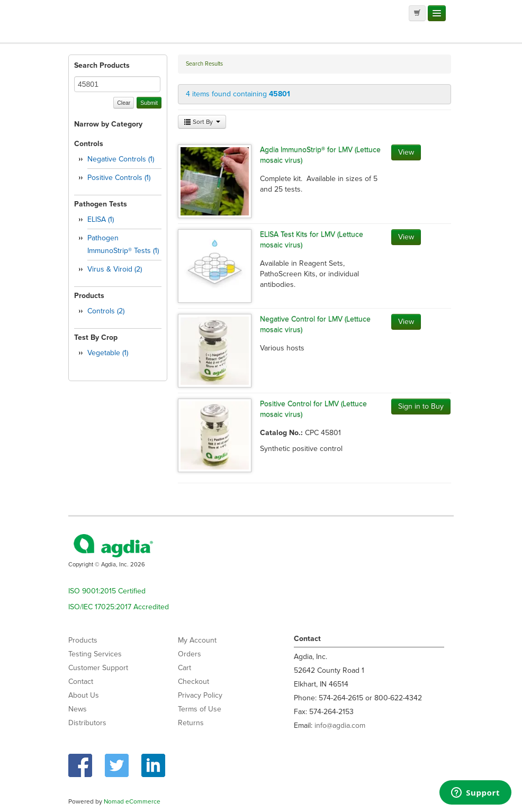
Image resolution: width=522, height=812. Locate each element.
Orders (190, 654)
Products (83, 640)
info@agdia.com (340, 725)
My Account (197, 640)
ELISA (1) (101, 219)
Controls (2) (106, 311)
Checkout (193, 682)
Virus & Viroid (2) (115, 269)
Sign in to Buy (421, 406)
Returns (191, 723)
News (78, 709)
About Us (84, 695)
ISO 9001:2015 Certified (107, 591)
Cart (184, 668)
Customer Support (98, 668)
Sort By (202, 122)
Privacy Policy (200, 695)
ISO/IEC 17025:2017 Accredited (119, 607)
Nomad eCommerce (132, 801)
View (406, 152)
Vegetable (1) (108, 353)
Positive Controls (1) (119, 178)
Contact (81, 682)
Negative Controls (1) (121, 159)
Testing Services (95, 654)
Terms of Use (200, 709)
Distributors (87, 723)
